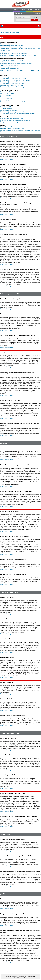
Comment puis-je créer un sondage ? (10, 82)
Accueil (17, 10)
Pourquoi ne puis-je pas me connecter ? (11, 44)
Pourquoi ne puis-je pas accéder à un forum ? (12, 85)
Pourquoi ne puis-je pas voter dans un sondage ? (13, 87)
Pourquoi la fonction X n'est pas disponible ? (12, 128)
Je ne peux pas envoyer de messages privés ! (12, 118)
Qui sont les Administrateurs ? (8, 107)
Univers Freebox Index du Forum (9, 33)
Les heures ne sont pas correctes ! (9, 62)
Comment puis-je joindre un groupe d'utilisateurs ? (14, 112)
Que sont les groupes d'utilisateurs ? (10, 110)
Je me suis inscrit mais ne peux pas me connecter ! (13, 54)
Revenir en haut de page (7, 159)
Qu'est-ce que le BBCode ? (7, 92)
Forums (30, 10)
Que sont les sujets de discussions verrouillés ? (12, 102)
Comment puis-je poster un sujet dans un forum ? (13, 77)
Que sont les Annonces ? (7, 99)
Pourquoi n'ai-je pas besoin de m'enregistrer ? (12, 45)
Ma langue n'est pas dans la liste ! (9, 65)
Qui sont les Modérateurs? (7, 108)
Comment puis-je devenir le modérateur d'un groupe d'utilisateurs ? (18, 113)
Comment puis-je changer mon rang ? (10, 69)
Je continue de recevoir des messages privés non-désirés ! (15, 120)
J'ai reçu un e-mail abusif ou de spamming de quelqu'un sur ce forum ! (19, 122)
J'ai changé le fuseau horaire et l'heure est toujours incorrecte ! (17, 64)
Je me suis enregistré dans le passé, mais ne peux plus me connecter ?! (19, 55)
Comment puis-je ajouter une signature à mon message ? (15, 80)
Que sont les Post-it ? (6, 100)
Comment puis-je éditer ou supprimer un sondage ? (14, 84)
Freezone (37, 10)
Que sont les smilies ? (6, 95)
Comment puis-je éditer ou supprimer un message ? (14, 79)
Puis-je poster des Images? (7, 97)
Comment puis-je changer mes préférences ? (12, 60)
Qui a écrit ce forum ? (6, 127)
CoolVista (9, 976)
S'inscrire (38, 14)
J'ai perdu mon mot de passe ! (8, 52)
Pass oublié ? (34, 17)
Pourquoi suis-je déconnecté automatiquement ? (13, 47)
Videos (23, 10)
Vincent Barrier (31, 976)
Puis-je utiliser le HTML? (7, 94)
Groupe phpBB (16, 904)
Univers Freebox (24, 978)
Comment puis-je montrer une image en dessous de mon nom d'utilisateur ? (20, 67)
